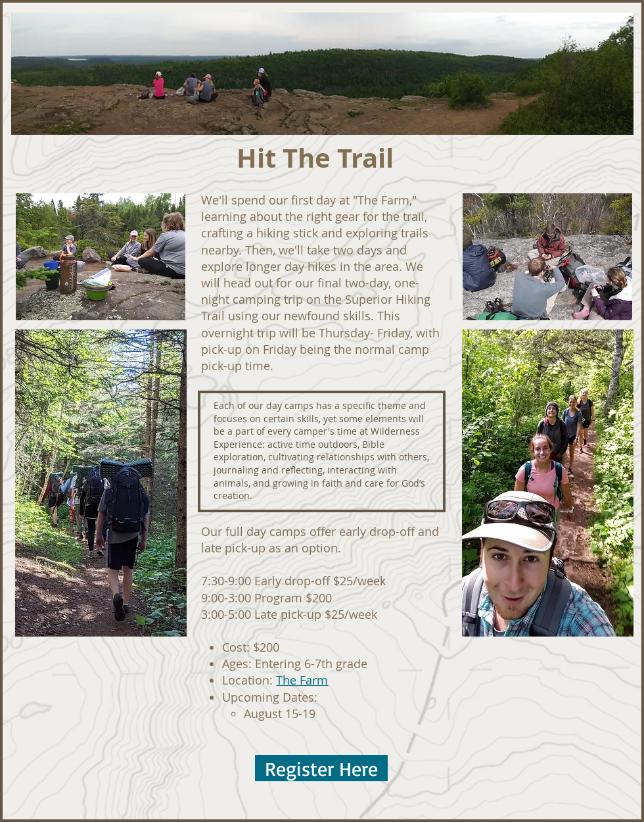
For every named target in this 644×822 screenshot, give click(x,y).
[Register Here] (321, 768)
